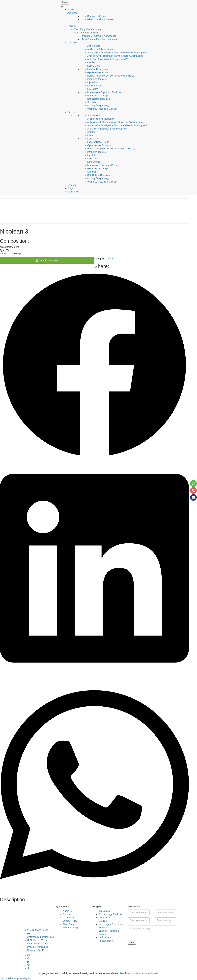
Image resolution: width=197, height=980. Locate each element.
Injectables (93, 82)
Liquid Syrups (94, 86)
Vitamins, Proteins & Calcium (102, 109)
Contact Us (73, 192)
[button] (94, 365)
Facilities (72, 26)
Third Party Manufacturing (87, 29)
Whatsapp (13, 978)
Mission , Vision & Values (100, 19)
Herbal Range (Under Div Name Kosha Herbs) (111, 76)
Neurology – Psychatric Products (104, 92)
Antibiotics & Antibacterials (101, 49)
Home (70, 9)
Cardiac (91, 62)
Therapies (73, 43)
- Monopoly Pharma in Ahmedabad (99, 36)
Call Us (4, 978)
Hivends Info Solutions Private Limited (138, 973)
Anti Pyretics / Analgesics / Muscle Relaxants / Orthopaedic (118, 53)
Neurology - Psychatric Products (104, 165)
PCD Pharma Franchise (86, 33)
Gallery (71, 112)
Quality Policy (70, 921)
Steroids (92, 102)
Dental (91, 135)
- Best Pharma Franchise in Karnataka (100, 39)
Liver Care (93, 89)
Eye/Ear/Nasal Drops (98, 69)
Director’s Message (97, 16)
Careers (72, 185)
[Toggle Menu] (62, 7)
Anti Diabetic (94, 46)
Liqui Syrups (94, 162)
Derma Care (94, 66)
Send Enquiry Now (47, 260)
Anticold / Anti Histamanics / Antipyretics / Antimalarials (115, 56)
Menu (65, 2)
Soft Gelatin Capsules (98, 99)
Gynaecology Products (99, 72)
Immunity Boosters (97, 79)
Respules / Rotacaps (98, 96)
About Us (72, 13)
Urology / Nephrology (98, 106)
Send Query (25, 978)
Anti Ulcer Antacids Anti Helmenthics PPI (108, 59)
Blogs (70, 188)
